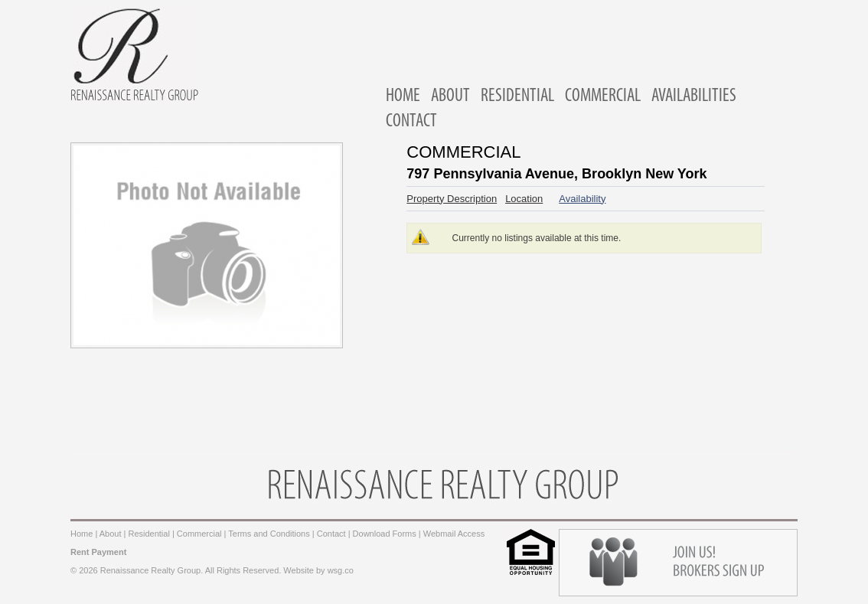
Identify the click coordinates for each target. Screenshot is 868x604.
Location (524, 199)
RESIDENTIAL (517, 96)
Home (82, 534)
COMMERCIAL (603, 96)
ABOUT (450, 96)
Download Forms (385, 534)
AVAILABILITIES (694, 96)
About (111, 534)
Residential (148, 534)
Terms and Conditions (269, 534)
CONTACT (411, 122)
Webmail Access (454, 534)
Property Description (452, 199)
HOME (403, 96)
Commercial (199, 534)
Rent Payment (98, 552)
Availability (582, 199)
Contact (331, 534)
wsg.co (341, 570)
